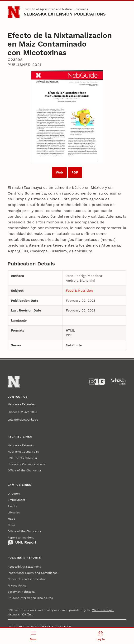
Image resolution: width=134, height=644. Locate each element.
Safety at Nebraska (21, 592)
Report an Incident (22, 541)
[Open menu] (33, 636)
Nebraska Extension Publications (65, 14)
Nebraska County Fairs (23, 452)
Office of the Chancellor (24, 470)
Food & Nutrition (79, 290)
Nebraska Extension (21, 445)
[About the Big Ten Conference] (97, 382)
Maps (11, 519)
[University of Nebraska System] (118, 382)
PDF (75, 172)
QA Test (27, 614)
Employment (16, 500)
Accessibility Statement (24, 567)
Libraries (14, 512)
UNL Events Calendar (22, 458)
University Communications (26, 464)
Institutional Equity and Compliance (33, 573)
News (11, 525)
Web (59, 172)
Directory (14, 494)
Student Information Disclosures (30, 598)
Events (12, 506)
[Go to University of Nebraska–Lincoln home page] (14, 12)
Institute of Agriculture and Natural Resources (56, 9)
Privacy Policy (17, 586)
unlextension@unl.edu (23, 420)
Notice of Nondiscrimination (27, 579)
